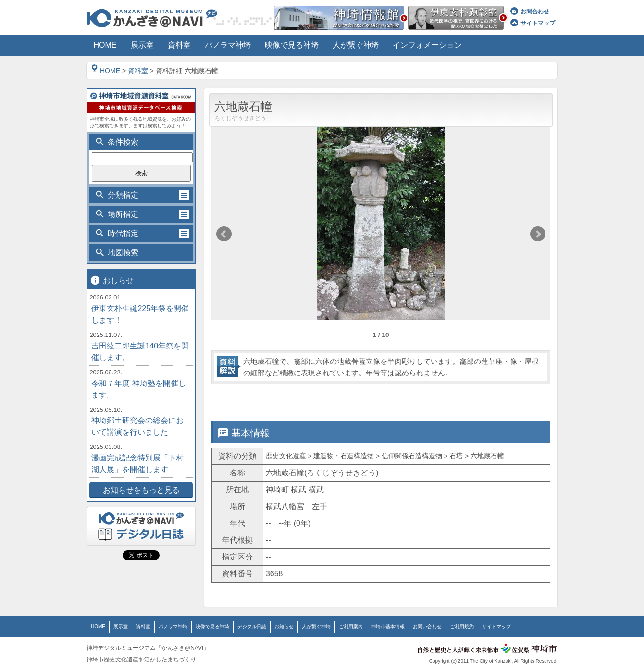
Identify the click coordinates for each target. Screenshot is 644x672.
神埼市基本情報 (388, 627)
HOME (106, 71)
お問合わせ (530, 12)
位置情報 (422, 398)
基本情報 (254, 398)
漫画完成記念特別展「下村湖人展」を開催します (137, 464)
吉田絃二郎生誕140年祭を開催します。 (140, 352)
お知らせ (284, 627)
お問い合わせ (427, 627)
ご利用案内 (351, 627)
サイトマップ (533, 23)
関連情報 (506, 398)
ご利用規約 (462, 627)
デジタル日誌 (252, 627)
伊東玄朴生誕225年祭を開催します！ (140, 314)
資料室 (138, 71)
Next (538, 234)
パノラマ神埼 (173, 627)
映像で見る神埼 (212, 627)
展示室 (121, 627)
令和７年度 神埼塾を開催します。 (138, 389)
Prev (224, 234)
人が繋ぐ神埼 (316, 627)
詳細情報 (338, 398)
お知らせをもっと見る (141, 490)
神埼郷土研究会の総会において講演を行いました (137, 426)
